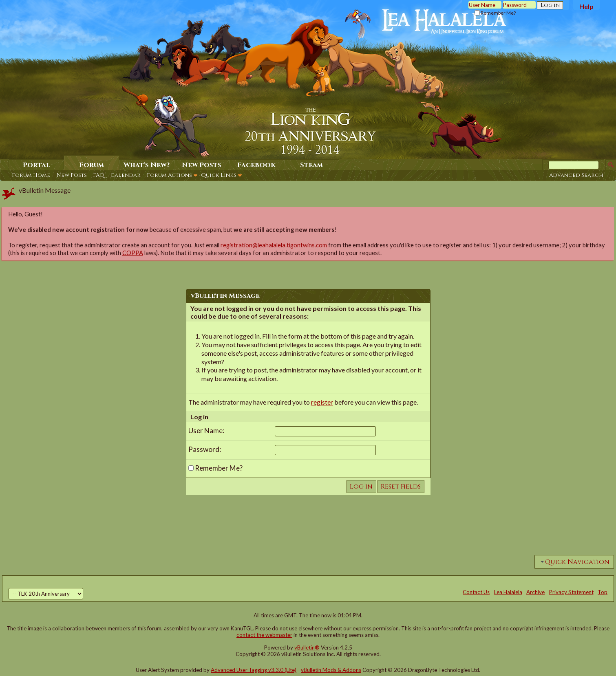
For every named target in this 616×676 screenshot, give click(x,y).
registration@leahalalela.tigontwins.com (274, 245)
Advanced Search (576, 175)
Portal (36, 165)
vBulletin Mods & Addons (331, 670)
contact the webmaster (264, 635)
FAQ (99, 175)
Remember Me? (495, 13)
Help (586, 6)
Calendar (126, 175)
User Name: (206, 430)
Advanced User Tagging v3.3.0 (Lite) (254, 670)
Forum (92, 165)
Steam (311, 165)
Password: (205, 449)
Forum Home (31, 175)
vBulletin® (307, 647)
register (322, 402)
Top (603, 592)
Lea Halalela (508, 592)
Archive (535, 592)
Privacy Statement (571, 592)
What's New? (147, 165)
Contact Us (476, 592)
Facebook (256, 165)
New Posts (72, 175)
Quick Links (219, 175)
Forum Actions (169, 175)
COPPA (133, 253)
